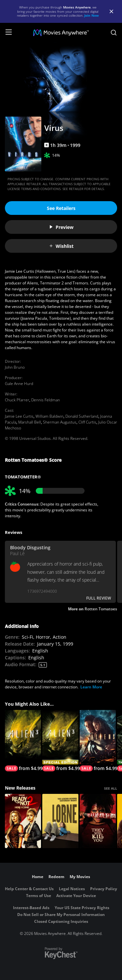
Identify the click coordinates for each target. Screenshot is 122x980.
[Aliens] (98, 741)
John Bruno (15, 367)
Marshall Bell (30, 422)
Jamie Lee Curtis (19, 416)
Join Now (92, 15)
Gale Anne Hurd (19, 384)
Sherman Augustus (60, 422)
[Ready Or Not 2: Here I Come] (23, 821)
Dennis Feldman (46, 400)
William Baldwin (49, 416)
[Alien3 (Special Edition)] (60, 741)
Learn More (91, 687)
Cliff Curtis (87, 422)
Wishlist (61, 246)
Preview (61, 227)
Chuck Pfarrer (17, 400)
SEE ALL (111, 788)
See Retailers (61, 208)
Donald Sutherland (82, 416)
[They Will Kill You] (98, 821)
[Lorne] (60, 821)
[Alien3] (23, 741)
